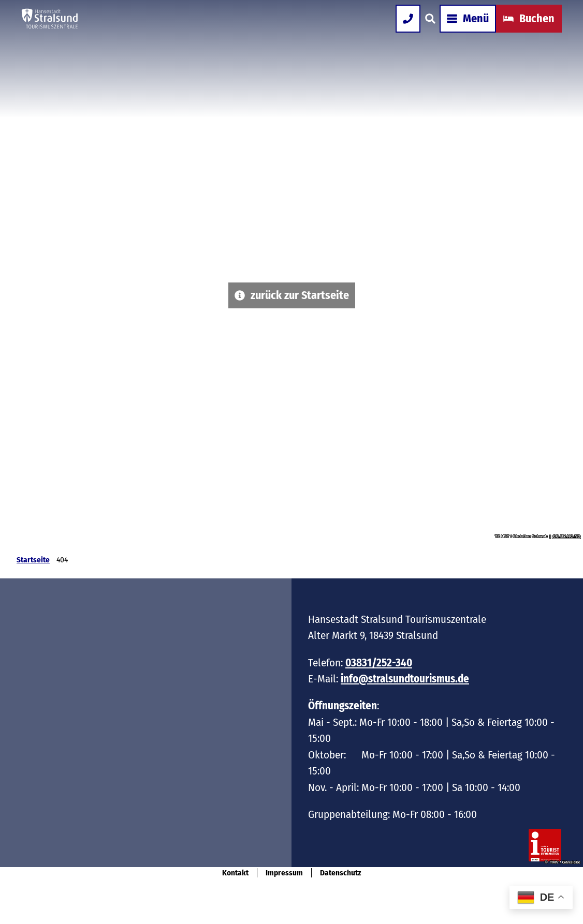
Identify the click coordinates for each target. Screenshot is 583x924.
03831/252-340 (379, 663)
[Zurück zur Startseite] (62, 31)
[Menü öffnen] (456, 31)
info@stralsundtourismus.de (405, 679)
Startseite (33, 560)
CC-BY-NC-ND (567, 536)
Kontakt (235, 873)
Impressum (284, 873)
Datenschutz (340, 873)
